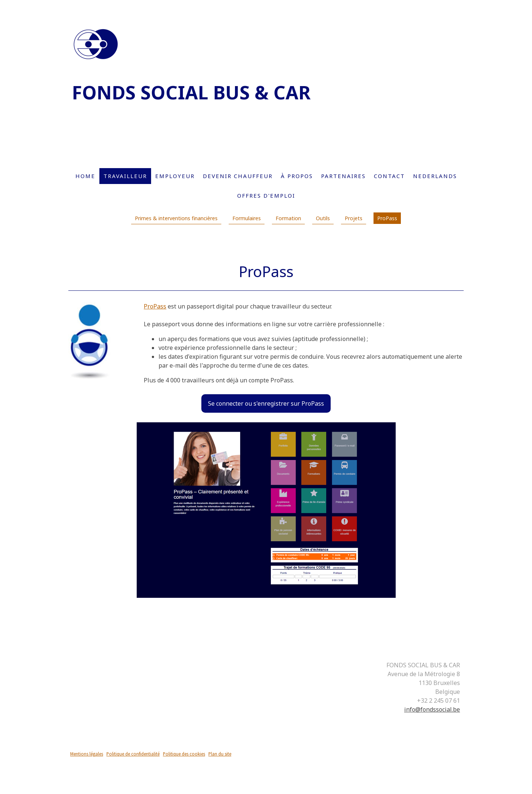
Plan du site (220, 754)
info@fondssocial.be (432, 709)
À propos (297, 176)
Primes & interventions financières (176, 218)
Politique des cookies (184, 754)
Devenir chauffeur (238, 176)
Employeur (175, 176)
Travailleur (125, 176)
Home (85, 176)
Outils (323, 218)
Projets (354, 218)
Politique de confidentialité (133, 754)
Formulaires (247, 218)
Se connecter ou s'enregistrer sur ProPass (266, 403)
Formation (288, 218)
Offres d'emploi (266, 195)
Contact (389, 176)
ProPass (387, 218)
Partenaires (343, 176)
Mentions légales (87, 754)
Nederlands (435, 176)
